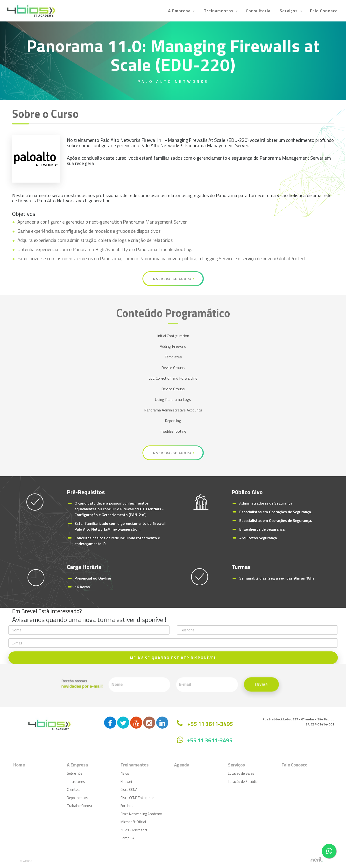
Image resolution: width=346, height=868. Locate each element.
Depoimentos (78, 798)
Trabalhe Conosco (81, 806)
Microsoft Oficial (133, 822)
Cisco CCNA (129, 789)
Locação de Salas (241, 773)
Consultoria (258, 11)
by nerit (317, 859)
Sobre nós (75, 773)
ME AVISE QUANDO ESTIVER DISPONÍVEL (173, 658)
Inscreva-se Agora (173, 279)
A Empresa (180, 11)
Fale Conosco (324, 11)
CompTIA (127, 838)
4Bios (125, 773)
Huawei (126, 782)
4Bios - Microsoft (134, 830)
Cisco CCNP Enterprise (137, 798)
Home (19, 765)
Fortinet (127, 806)
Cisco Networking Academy (141, 814)
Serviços (289, 11)
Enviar (216, 685)
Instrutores (76, 782)
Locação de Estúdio (243, 782)
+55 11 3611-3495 (210, 740)
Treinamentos (219, 11)
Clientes (73, 789)
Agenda (182, 765)
